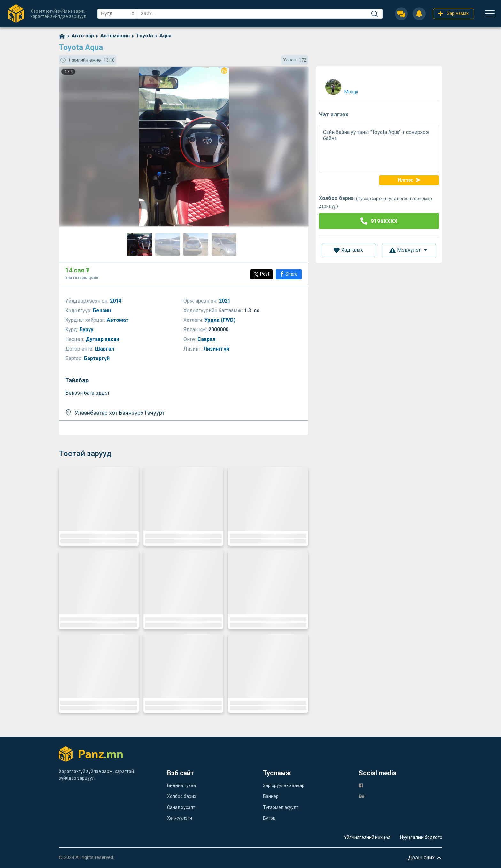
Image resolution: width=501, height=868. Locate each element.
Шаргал (105, 349)
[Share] (289, 274)
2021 (225, 301)
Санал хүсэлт (181, 807)
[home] (62, 36)
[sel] (117, 14)
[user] (341, 86)
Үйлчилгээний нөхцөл (367, 837)
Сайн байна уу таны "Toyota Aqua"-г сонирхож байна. (379, 149)
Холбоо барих (182, 796)
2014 (116, 301)
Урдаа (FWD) (221, 320)
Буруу (87, 330)
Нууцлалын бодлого (421, 837)
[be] (362, 796)
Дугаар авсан (103, 339)
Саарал (207, 339)
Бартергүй (97, 358)
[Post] (262, 274)
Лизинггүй (217, 349)
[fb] (361, 785)
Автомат (118, 320)
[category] (80, 36)
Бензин (103, 310)
